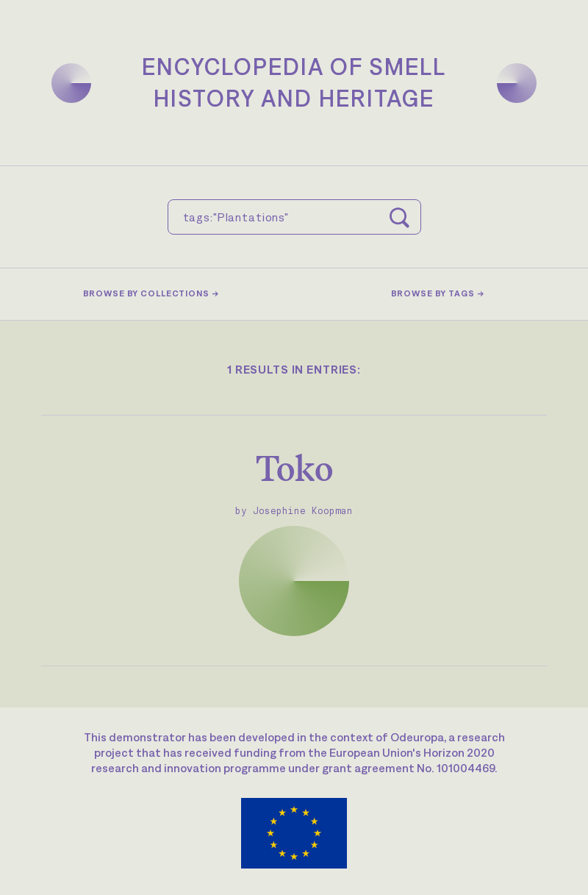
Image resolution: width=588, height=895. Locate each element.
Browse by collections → (151, 293)
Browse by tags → (438, 293)
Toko (294, 468)
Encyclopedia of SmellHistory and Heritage (294, 82)
